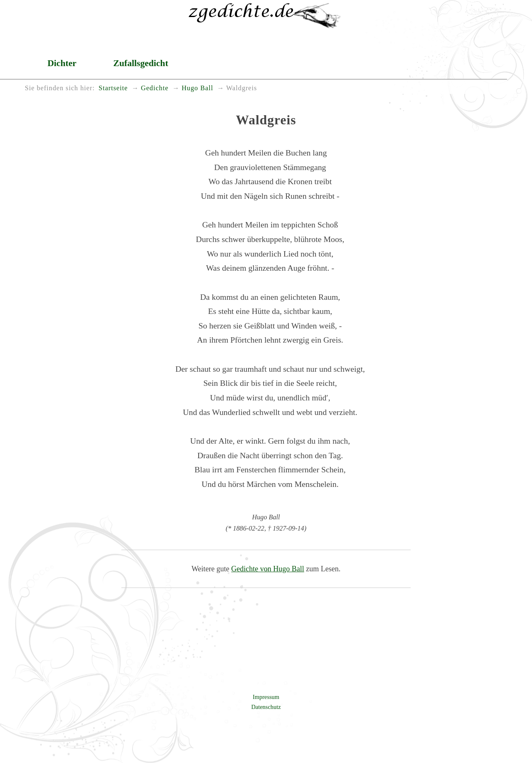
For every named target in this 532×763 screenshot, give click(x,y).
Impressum (266, 697)
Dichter (62, 63)
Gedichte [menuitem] (155, 88)
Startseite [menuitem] (113, 88)
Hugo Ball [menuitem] (197, 88)
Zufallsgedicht (141, 63)
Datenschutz (266, 707)
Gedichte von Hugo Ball (267, 569)
